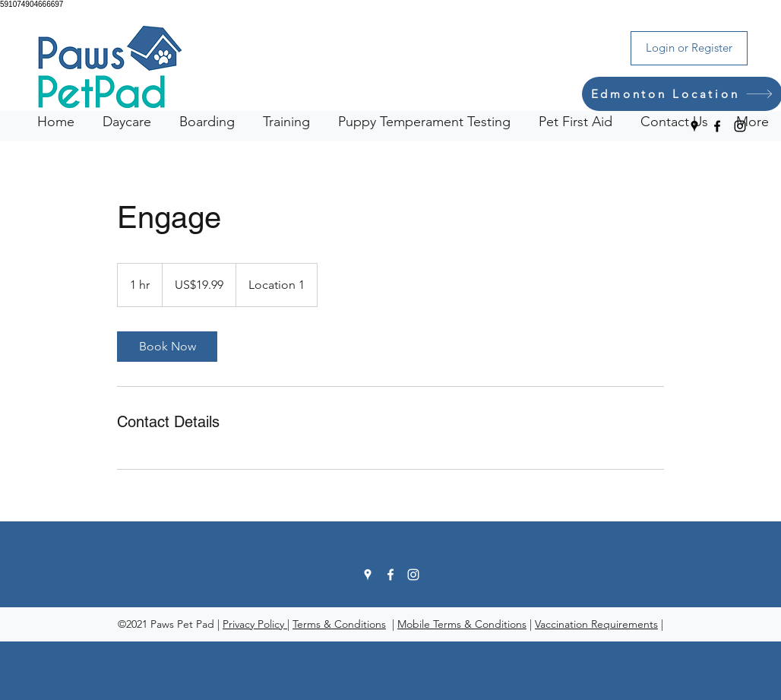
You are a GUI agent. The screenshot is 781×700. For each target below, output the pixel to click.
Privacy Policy (255, 624)
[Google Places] (694, 126)
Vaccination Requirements (596, 624)
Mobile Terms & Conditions (462, 624)
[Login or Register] (689, 48)
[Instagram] (740, 126)
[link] (167, 347)
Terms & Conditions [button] (339, 624)
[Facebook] (717, 126)
